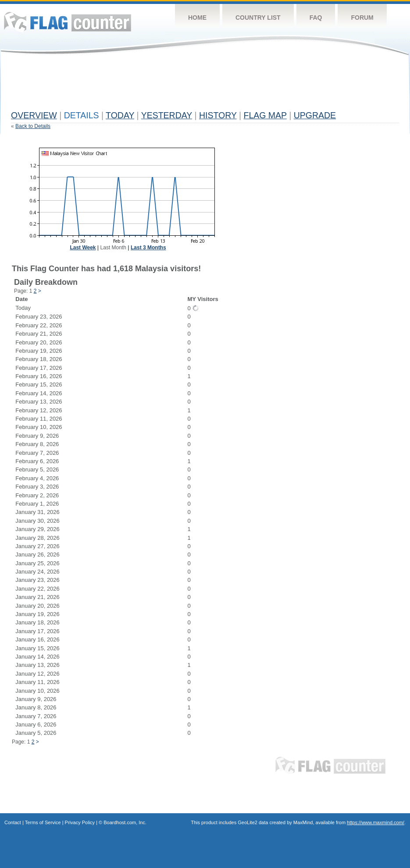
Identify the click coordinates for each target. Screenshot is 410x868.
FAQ (316, 18)
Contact (13, 822)
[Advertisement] (171, 86)
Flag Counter (68, 22)
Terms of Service (43, 822)
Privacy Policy (80, 822)
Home (197, 18)
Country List (258, 18)
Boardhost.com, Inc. (125, 822)
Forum (362, 18)
